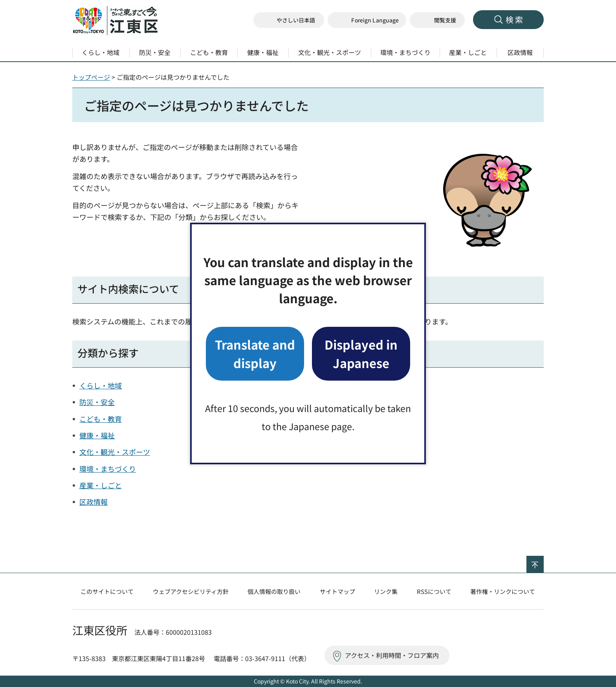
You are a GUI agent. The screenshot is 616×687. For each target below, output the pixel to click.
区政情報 (93, 502)
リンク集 (386, 591)
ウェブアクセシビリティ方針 (191, 591)
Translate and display (255, 353)
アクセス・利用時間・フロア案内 (392, 655)
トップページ (91, 77)
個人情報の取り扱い (274, 591)
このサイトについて (107, 591)
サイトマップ (337, 591)
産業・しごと (101, 485)
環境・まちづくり (108, 469)
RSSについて (434, 591)
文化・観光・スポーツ (115, 452)
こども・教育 (101, 419)
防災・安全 (97, 402)
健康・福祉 (97, 435)
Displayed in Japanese (361, 353)
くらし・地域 (101, 385)
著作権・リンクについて (503, 591)
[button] (367, 20)
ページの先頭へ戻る (544, 561)
